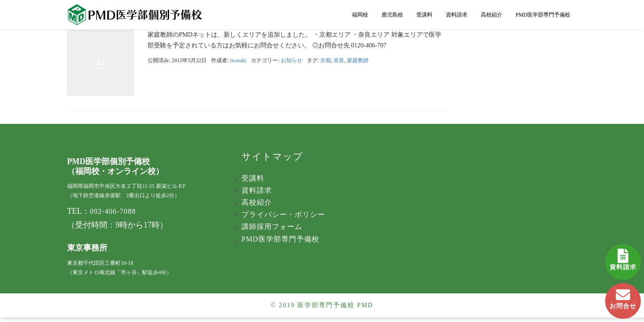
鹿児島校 (392, 15)
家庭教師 (358, 60)
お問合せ (623, 296)
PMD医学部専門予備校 (543, 15)
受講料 (424, 15)
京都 (326, 60)
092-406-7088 (113, 211)
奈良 (339, 60)
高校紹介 (491, 15)
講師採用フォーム (272, 227)
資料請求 (623, 257)
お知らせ (292, 60)
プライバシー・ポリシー (283, 214)
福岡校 (360, 15)
